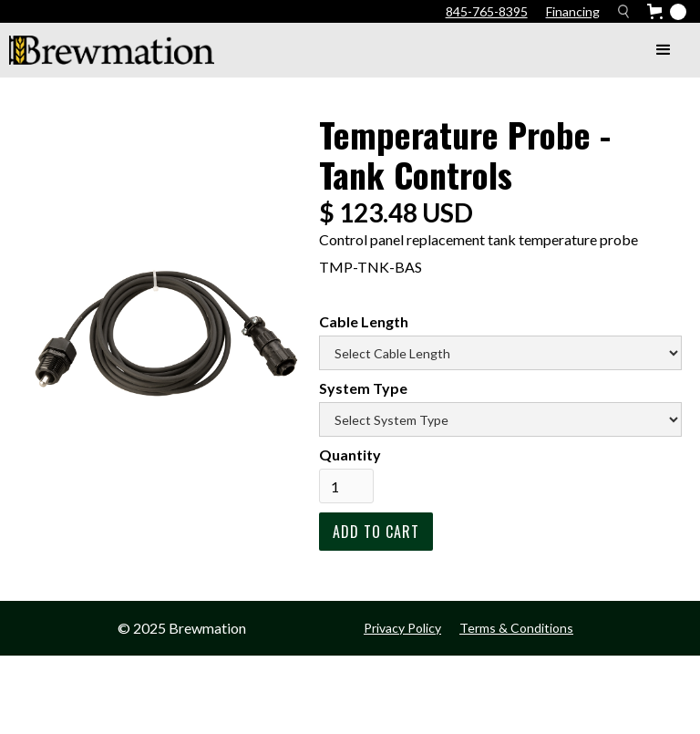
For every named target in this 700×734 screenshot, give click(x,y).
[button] (664, 50)
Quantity (350, 455)
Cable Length (364, 321)
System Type (363, 388)
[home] (112, 50)
